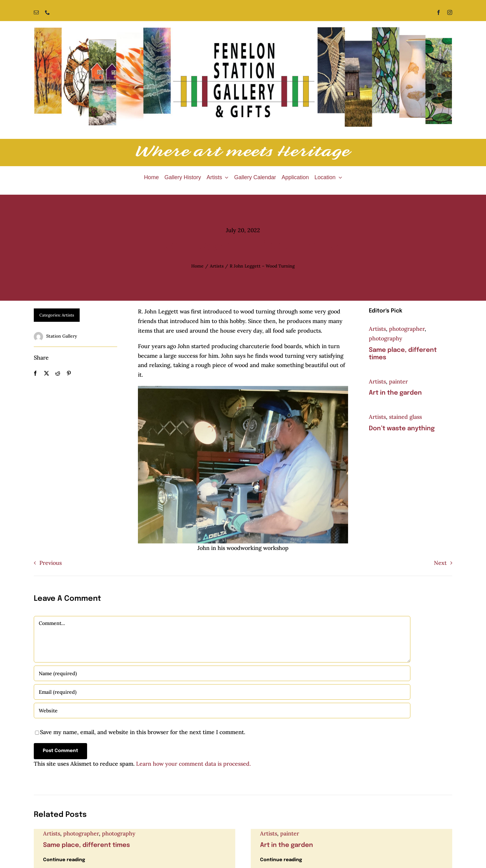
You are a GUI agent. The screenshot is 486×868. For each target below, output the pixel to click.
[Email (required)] (222, 692)
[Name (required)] (222, 673)
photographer (407, 329)
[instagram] (450, 12)
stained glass (405, 417)
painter (398, 381)
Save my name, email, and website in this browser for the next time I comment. (143, 732)
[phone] (47, 12)
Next (440, 563)
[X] (46, 373)
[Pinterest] (69, 373)
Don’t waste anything (402, 429)
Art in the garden (395, 393)
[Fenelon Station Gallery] (243, 30)
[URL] (222, 711)
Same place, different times (86, 845)
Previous (51, 563)
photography (386, 338)
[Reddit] (58, 373)
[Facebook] (35, 373)
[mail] (36, 12)
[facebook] (439, 12)
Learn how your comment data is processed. (193, 764)
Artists (68, 315)
